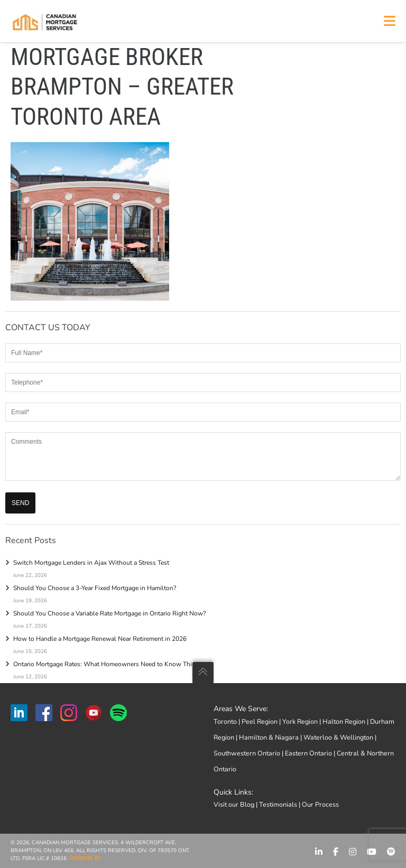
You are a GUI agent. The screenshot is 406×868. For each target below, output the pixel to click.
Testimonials (278, 804)
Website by (85, 858)
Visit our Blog (234, 804)
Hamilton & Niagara (269, 737)
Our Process (320, 804)
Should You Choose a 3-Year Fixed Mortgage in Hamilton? (95, 588)
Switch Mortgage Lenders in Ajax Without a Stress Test (91, 563)
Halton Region (344, 721)
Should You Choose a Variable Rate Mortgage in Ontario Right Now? (109, 613)
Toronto (225, 721)
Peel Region (260, 721)
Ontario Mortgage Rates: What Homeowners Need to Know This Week (113, 664)
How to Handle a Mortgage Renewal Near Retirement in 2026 (100, 639)
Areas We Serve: (241, 709)
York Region (300, 721)
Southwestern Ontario (247, 753)
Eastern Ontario (308, 753)
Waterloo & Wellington (338, 737)
